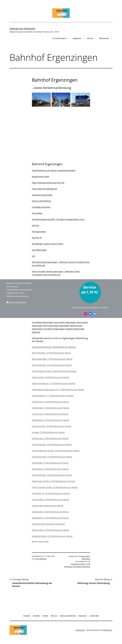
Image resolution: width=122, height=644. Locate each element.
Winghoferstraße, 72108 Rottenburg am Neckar (52, 536)
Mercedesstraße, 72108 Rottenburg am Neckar (52, 475)
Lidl (33, 256)
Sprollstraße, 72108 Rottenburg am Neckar (50, 512)
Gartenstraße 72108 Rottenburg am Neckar (51, 377)
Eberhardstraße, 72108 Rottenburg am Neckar (52, 365)
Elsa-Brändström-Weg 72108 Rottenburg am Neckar (54, 371)
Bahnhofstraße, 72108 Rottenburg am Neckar (52, 353)
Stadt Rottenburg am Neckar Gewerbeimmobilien (54, 170)
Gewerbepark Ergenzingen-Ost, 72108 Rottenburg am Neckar (58, 390)
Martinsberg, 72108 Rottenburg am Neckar (50, 469)
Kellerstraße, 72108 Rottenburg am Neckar (50, 438)
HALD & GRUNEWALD (42, 201)
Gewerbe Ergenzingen (75, 329)
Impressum (80, 630)
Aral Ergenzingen (39, 250)
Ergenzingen (85, 556)
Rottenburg (86, 559)
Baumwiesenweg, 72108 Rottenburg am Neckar (52, 359)
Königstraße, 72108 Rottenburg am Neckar (50, 463)
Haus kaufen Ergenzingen (65, 322)
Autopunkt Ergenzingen (42, 195)
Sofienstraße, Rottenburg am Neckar (48, 506)
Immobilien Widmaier (22, 29)
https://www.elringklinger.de (44, 189)
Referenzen (104, 38)
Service (90, 38)
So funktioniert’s (59, 38)
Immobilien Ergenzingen (43, 322)
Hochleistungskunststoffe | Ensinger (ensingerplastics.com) (58, 219)
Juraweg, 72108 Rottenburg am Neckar (48, 432)
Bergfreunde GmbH (41, 177)
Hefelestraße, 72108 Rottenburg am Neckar (51, 408)
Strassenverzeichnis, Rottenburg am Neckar (54, 347)
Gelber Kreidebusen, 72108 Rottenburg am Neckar (54, 383)
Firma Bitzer (37, 213)
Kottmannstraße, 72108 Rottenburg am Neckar (52, 457)
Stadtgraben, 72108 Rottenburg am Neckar (50, 518)
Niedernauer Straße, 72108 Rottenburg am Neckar (54, 481)
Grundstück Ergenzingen (54, 329)
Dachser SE (37, 238)
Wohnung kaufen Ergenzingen (56, 326)
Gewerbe (36, 332)
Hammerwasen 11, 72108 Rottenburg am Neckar (53, 396)
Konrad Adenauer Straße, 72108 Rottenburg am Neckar (56, 451)
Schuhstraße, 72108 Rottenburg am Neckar (51, 499)
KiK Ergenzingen (39, 232)
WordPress (108, 630)
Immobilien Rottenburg (82, 567)
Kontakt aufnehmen (18, 302)
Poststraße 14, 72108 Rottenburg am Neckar (51, 493)
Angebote (77, 38)
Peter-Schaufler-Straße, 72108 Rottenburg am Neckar (55, 487)
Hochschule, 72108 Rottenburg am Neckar (50, 414)
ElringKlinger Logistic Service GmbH (48, 244)
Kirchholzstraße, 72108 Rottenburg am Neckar (52, 444)
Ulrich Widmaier (41, 559)
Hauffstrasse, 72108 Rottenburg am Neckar (50, 402)
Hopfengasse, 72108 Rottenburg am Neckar (51, 420)
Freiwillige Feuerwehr (41, 207)
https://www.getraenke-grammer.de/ (48, 183)
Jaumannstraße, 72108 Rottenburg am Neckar (52, 426)
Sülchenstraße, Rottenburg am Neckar (48, 524)
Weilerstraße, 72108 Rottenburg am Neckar (51, 530)
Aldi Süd (36, 225)
